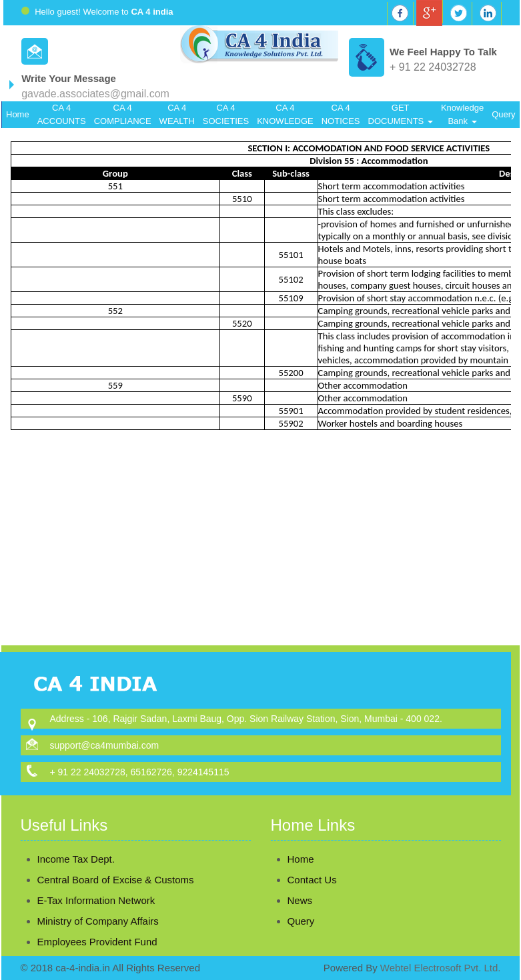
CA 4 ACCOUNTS (62, 114)
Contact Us (296, 880)
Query (503, 114)
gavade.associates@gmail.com (95, 94)
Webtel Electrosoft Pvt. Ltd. (441, 968)
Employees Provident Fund (97, 926)
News (284, 900)
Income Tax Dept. (76, 844)
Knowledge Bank (462, 114)
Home (18, 114)
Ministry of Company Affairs (98, 906)
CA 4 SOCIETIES (226, 114)
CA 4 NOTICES (341, 114)
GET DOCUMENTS (401, 114)
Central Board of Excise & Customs (116, 864)
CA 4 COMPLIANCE (123, 114)
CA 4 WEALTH (177, 114)
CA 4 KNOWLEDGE (285, 114)
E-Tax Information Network (96, 885)
